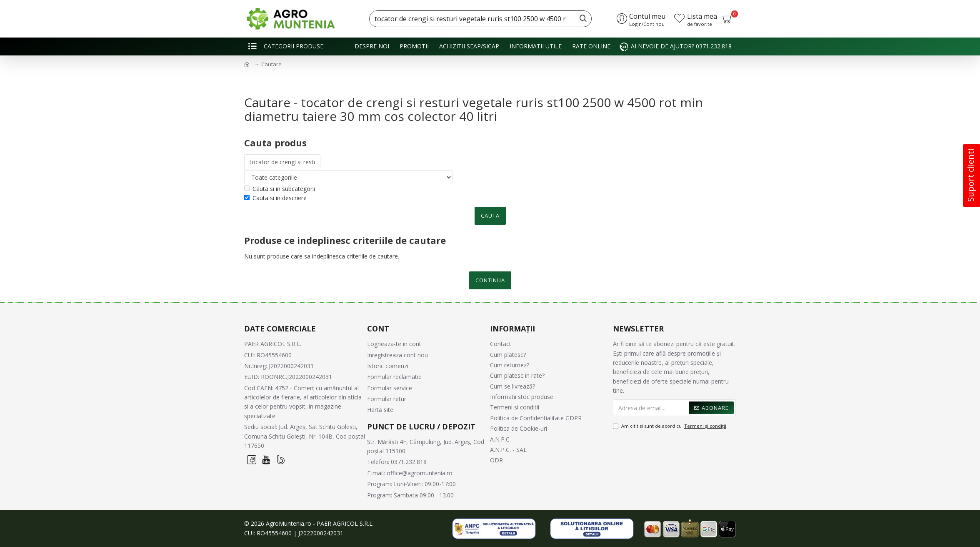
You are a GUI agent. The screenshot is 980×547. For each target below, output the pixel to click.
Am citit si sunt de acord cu (670, 426)
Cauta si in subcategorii (280, 189)
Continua (490, 280)
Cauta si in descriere (275, 198)
